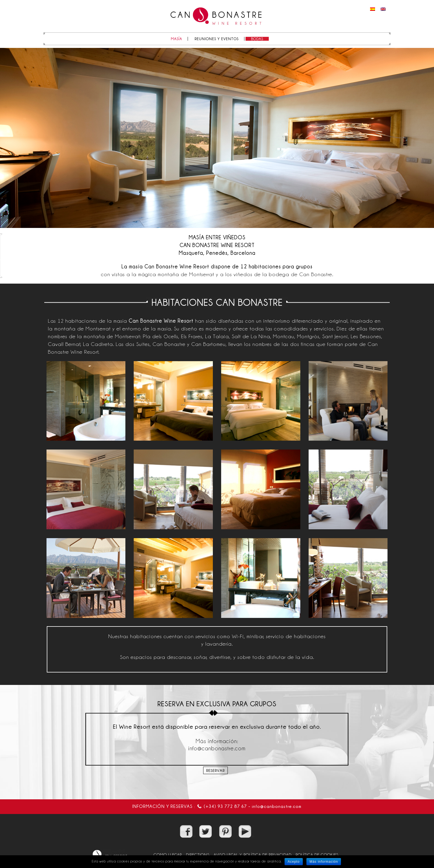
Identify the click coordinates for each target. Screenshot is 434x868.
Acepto (294, 862)
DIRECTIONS (198, 854)
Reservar (215, 770)
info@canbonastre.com (277, 806)
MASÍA (176, 39)
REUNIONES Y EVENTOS (217, 39)
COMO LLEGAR (168, 854)
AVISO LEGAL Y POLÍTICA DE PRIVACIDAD (253, 854)
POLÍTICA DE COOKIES (317, 854)
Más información (324, 862)
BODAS (257, 39)
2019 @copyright (110, 855)
